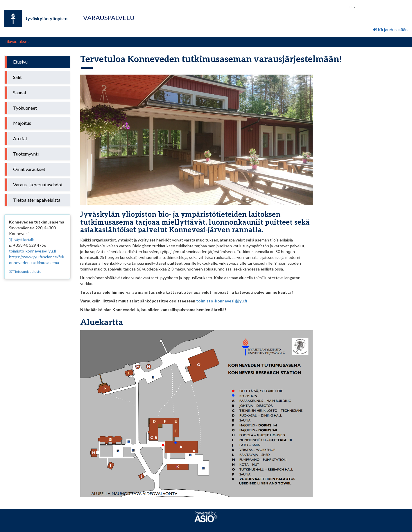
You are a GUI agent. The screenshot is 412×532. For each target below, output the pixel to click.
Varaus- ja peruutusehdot (38, 184)
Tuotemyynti (26, 154)
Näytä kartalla (22, 240)
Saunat (20, 92)
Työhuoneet (25, 108)
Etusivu (20, 62)
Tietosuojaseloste (25, 272)
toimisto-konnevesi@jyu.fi (33, 251)
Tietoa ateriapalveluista (37, 200)
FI (353, 7)
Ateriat (20, 138)
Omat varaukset (29, 169)
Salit (17, 77)
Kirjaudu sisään (390, 29)
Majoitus (22, 123)
